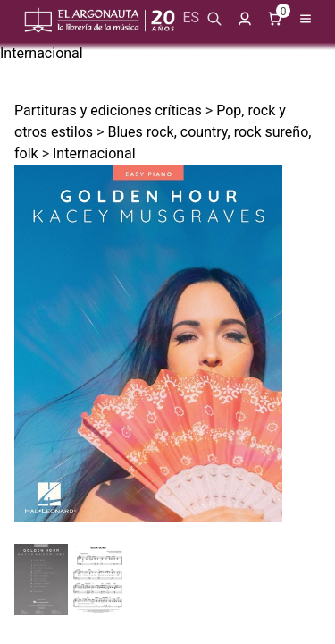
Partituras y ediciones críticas (108, 110)
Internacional (42, 53)
